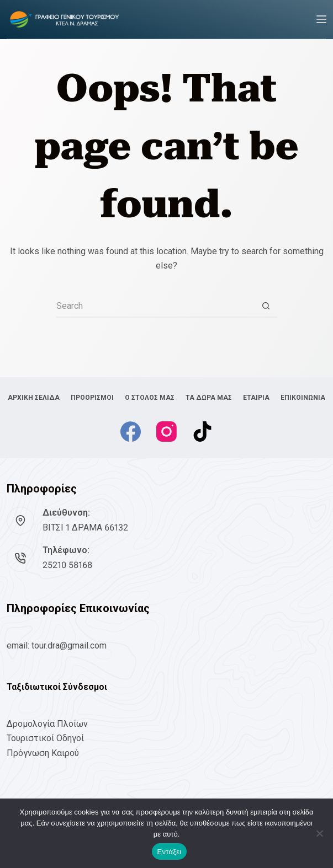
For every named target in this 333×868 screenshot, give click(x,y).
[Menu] (321, 19)
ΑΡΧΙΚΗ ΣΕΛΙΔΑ (34, 398)
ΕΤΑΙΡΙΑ (256, 398)
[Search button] (266, 307)
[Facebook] (131, 432)
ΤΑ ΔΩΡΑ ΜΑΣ (209, 398)
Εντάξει (170, 852)
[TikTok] (202, 432)
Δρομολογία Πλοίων (47, 724)
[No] (319, 833)
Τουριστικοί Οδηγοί (45, 738)
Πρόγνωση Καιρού (43, 753)
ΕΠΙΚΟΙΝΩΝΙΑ (303, 398)
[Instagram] (166, 432)
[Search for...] (156, 307)
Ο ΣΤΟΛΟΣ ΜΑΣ (150, 398)
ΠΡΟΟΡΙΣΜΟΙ (92, 398)
